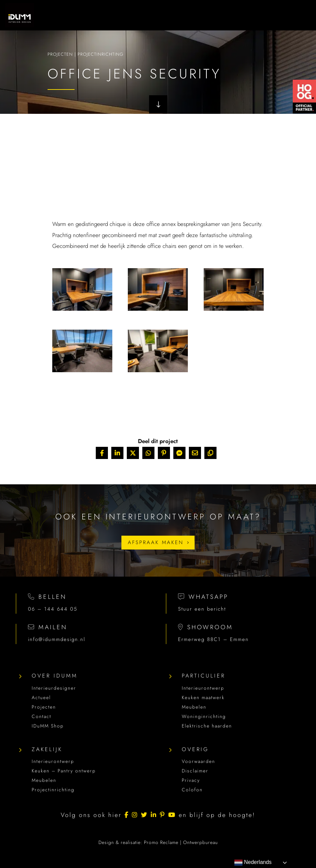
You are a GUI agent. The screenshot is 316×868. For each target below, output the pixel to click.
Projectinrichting (100, 56)
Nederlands (253, 863)
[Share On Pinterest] (164, 453)
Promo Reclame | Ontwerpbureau (181, 842)
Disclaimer (195, 771)
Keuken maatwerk (203, 697)
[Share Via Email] (195, 453)
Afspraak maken (156, 542)
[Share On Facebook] (102, 453)
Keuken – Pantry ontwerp (64, 771)
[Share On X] (133, 453)
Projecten (60, 56)
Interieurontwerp (203, 688)
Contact (41, 716)
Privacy (191, 780)
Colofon (192, 790)
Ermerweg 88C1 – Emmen (213, 639)
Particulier (204, 676)
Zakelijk (47, 749)
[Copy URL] (210, 453)
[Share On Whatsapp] (148, 453)
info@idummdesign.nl (57, 639)
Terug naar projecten (155, 408)
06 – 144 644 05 (53, 609)
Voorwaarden (198, 761)
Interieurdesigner (54, 688)
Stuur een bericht (202, 609)
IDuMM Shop (48, 726)
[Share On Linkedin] (117, 453)
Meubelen (194, 707)
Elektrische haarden (207, 726)
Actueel (41, 697)
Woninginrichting (204, 716)
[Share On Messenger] (179, 453)
